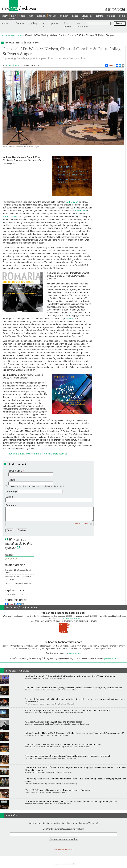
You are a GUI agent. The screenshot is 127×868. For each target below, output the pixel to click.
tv (91, 16)
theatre (53, 16)
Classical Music (16, 35)
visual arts (84, 17)
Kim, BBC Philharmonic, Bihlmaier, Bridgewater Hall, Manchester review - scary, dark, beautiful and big (74, 688)
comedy (64, 16)
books (122, 16)
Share (109, 65)
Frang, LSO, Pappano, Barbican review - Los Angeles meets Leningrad (58, 790)
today (5, 16)
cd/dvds (111, 16)
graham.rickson (12, 65)
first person (67, 25)
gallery (34, 23)
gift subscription (110, 659)
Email (12, 480)
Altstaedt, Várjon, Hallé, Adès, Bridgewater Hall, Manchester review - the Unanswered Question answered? (75, 733)
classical (41, 16)
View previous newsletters (64, 849)
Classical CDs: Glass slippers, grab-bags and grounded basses (54, 722)
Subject (9, 497)
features (20, 23)
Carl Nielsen (72, 202)
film (31, 16)
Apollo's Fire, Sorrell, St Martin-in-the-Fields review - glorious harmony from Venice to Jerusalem (70, 676)
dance (75, 16)
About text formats (81, 524)
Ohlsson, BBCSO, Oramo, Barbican (18, 583)
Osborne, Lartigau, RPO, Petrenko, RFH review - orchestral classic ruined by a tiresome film (68, 710)
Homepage (11, 491)
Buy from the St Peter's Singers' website (38, 454)
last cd (71, 319)
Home (4, 35)
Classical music (11, 595)
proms (55, 23)
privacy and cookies (69, 864)
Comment (11, 505)
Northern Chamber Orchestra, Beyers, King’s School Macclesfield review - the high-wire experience (71, 801)
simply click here (75, 653)
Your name (15, 471)
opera (22, 16)
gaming (100, 16)
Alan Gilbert (81, 211)
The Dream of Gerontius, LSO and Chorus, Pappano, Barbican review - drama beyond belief (68, 756)
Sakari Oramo (10, 217)
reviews (6, 23)
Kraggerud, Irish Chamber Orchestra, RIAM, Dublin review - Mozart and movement (64, 744)
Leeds (21, 595)
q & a (44, 26)
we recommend (83, 25)
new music (12, 17)
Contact (57, 864)
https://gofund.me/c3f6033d (71, 618)
